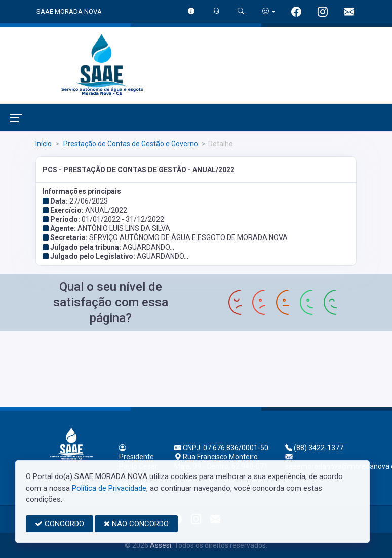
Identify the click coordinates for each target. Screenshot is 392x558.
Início (44, 144)
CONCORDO (60, 524)
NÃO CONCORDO (136, 524)
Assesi (161, 545)
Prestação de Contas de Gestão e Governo (130, 144)
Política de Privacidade (109, 488)
